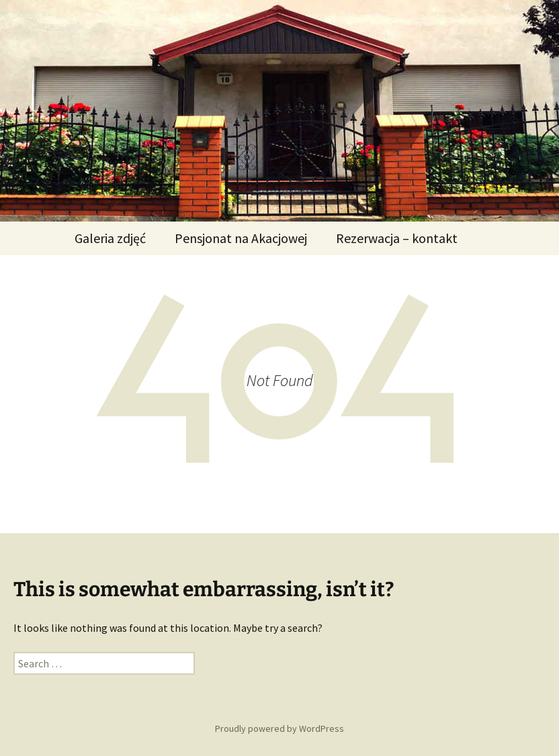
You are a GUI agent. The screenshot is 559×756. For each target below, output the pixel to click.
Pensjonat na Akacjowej (241, 238)
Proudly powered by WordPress (279, 728)
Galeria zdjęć (110, 238)
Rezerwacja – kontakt (397, 238)
